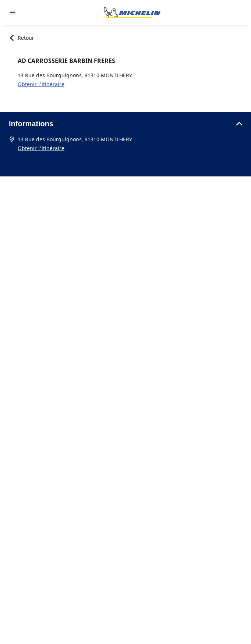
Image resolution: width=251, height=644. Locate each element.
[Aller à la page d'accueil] (132, 13)
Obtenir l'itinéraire (41, 84)
